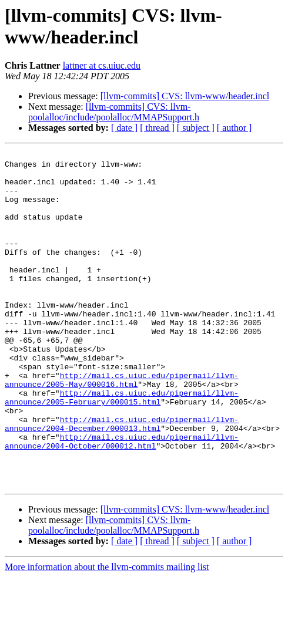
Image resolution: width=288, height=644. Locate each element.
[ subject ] (196, 128)
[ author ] (235, 128)
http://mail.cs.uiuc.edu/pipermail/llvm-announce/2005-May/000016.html (122, 426)
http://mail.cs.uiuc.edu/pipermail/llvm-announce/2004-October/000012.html (122, 500)
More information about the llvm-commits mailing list (107, 634)
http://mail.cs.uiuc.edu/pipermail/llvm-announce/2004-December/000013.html (122, 479)
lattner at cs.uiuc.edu (102, 65)
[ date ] (124, 128)
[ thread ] (157, 128)
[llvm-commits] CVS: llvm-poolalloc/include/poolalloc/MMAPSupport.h (114, 112)
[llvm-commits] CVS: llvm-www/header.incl (185, 96)
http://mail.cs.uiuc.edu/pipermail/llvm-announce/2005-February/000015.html (122, 447)
